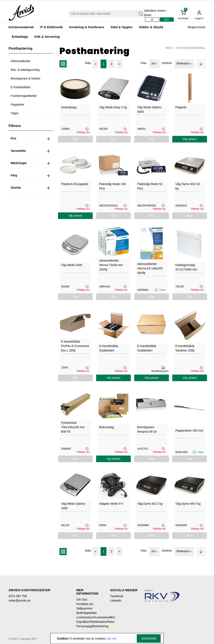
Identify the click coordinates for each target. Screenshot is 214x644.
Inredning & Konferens (87, 27)
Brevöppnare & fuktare (26, 78)
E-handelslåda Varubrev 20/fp (185, 348)
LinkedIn (116, 601)
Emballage (20, 37)
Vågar (15, 113)
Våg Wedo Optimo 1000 (73, 506)
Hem (169, 48)
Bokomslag (107, 427)
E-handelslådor (21, 87)
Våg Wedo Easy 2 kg (113, 107)
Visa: (144, 63)
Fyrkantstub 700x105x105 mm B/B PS (73, 427)
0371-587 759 (18, 596)
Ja (152, 20)
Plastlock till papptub (75, 184)
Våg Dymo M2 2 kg (150, 504)
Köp (75, 139)
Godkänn (149, 638)
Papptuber (18, 105)
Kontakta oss (85, 604)
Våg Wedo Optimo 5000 (149, 109)
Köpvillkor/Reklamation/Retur (90, 622)
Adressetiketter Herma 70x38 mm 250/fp (111, 265)
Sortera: (167, 63)
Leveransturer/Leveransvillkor (90, 617)
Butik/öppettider (86, 613)
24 (155, 64)
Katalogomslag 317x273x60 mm (186, 267)
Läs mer (111, 638)
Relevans (184, 64)
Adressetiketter (21, 61)
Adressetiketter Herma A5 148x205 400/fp (150, 268)
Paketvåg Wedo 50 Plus (150, 186)
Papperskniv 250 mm (189, 431)
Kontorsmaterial (21, 27)
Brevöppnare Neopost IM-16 (147, 429)
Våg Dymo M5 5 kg (188, 504)
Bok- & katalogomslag (25, 70)
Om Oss (82, 599)
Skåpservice (84, 608)
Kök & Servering (47, 37)
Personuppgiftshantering (90, 626)
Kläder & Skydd (151, 27)
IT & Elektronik (51, 27)
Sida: (88, 63)
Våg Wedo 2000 (72, 265)
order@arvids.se (20, 601)
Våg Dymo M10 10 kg (188, 186)
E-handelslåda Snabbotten (109, 348)
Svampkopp (69, 107)
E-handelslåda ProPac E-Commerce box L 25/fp (75, 346)
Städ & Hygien (121, 27)
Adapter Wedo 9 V (111, 504)
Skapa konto (196, 27)
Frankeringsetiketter (24, 96)
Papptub (181, 107)
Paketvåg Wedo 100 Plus (113, 186)
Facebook (117, 596)
